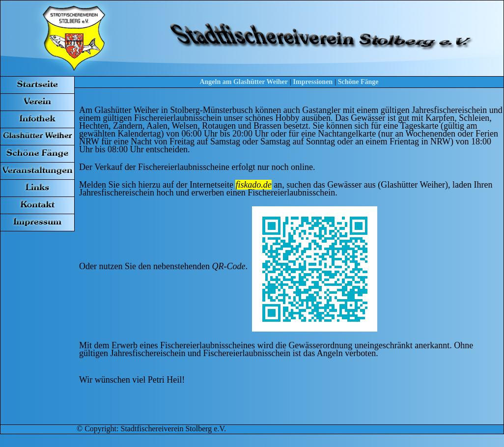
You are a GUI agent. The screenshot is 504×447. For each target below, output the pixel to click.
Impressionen (313, 82)
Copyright (100, 429)
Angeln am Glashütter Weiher (244, 82)
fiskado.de (253, 185)
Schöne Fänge (358, 82)
